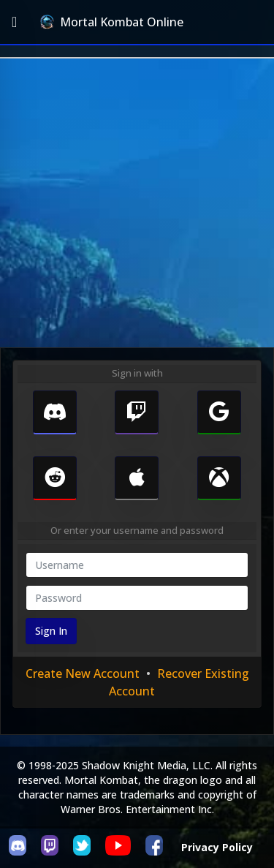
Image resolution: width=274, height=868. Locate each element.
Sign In (51, 631)
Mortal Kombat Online (112, 22)
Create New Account (83, 673)
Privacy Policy (217, 847)
